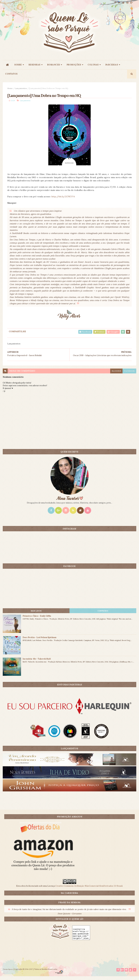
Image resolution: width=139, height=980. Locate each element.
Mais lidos (36, 614)
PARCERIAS (112, 67)
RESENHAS (34, 67)
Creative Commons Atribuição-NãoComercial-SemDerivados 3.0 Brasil (89, 890)
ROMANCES (53, 67)
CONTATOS (11, 76)
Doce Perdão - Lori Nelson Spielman (39, 641)
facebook (129, 374)
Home (10, 90)
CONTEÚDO (103, 614)
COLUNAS (93, 67)
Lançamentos (21, 90)
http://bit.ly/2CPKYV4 (63, 200)
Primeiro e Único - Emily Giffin (37, 619)
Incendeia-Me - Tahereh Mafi (37, 662)
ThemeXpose (8, 973)
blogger (116, 374)
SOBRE (18, 67)
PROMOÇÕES (74, 67)
